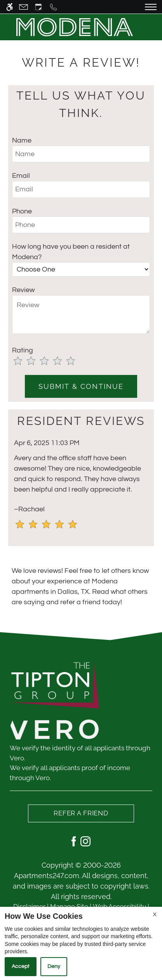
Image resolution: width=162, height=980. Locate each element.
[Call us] (53, 7)
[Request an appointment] (38, 7)
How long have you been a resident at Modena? (71, 252)
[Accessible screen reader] (10, 7)
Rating (23, 350)
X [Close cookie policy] (155, 915)
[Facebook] (74, 841)
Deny (54, 966)
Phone (22, 211)
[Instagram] (85, 841)
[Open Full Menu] (151, 7)
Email (21, 176)
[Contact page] (24, 7)
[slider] (49, 361)
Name (22, 140)
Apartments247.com (47, 876)
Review (23, 290)
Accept (21, 966)
